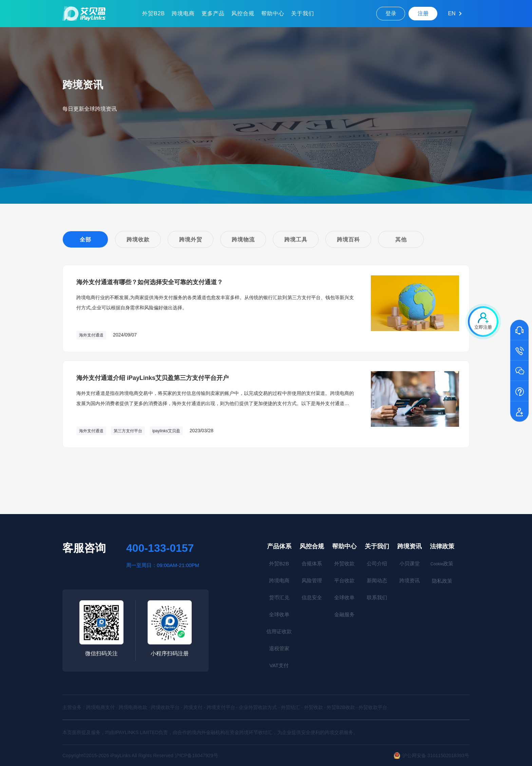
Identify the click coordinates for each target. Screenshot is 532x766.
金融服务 (344, 614)
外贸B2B (154, 13)
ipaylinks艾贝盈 (166, 431)
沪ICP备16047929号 (196, 755)
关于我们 (303, 13)
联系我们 (377, 597)
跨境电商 (183, 13)
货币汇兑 (279, 597)
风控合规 (243, 13)
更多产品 (213, 13)
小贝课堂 (410, 563)
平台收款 (344, 580)
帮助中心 (273, 13)
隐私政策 (442, 581)
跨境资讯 (410, 546)
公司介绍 (377, 563)
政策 (442, 563)
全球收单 (279, 614)
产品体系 (279, 546)
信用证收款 (279, 631)
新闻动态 (377, 580)
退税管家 (279, 648)
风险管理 (312, 580)
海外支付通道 (91, 335)
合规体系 (312, 563)
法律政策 (442, 546)
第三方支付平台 (128, 431)
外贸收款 (344, 563)
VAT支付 (279, 665)
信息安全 (312, 597)
